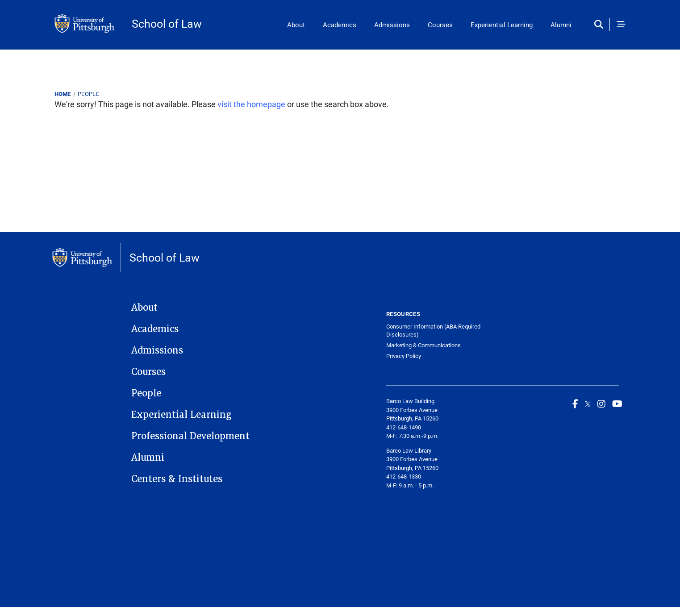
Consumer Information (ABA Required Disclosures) (433, 331)
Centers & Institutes (177, 479)
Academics (340, 25)
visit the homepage (251, 104)
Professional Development (190, 436)
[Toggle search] (601, 25)
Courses (440, 25)
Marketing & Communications (423, 345)
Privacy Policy (404, 356)
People (88, 94)
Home (63, 94)
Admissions (392, 25)
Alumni (561, 25)
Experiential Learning (502, 25)
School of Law (167, 23)
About (296, 25)
